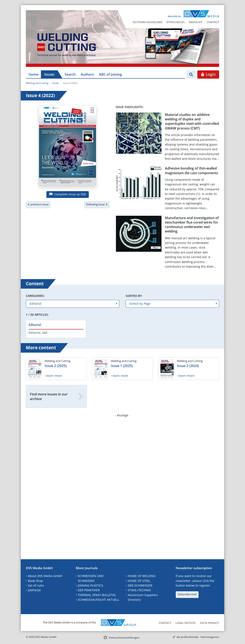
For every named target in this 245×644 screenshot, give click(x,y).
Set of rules (36, 585)
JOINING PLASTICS (90, 585)
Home (33, 74)
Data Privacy (210, 623)
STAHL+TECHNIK (139, 590)
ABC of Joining (110, 74)
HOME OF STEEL (139, 581)
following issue (97, 204)
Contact (213, 22)
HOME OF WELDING (142, 576)
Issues (49, 74)
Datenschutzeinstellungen (124, 638)
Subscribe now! (187, 594)
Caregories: (35, 296)
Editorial (35, 325)
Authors (87, 74)
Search (70, 74)
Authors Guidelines (148, 22)
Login (208, 74)
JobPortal (34, 590)
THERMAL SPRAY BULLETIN (97, 595)
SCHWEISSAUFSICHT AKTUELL (98, 600)
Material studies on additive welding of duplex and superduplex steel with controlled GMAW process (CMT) (192, 121)
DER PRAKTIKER (89, 590)
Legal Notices (186, 623)
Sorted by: (134, 296)
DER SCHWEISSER (140, 585)
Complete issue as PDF (68, 194)
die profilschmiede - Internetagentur (198, 637)
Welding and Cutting (37, 83)
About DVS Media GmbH (45, 576)
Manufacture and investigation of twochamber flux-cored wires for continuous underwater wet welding (192, 225)
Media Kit (196, 22)
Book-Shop (35, 581)
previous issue (38, 204)
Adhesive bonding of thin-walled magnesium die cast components (191, 170)
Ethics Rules (176, 22)
